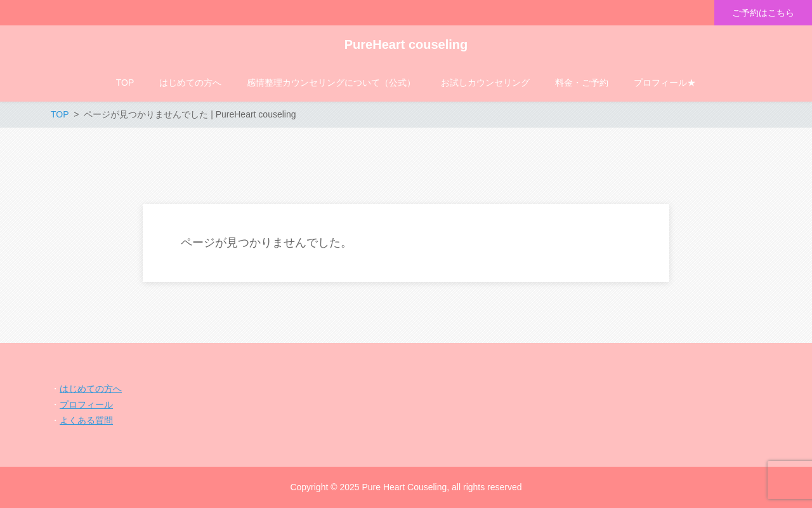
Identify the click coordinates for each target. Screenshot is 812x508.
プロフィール (86, 404)
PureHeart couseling (406, 44)
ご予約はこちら (763, 13)
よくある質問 (86, 420)
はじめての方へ (91, 389)
